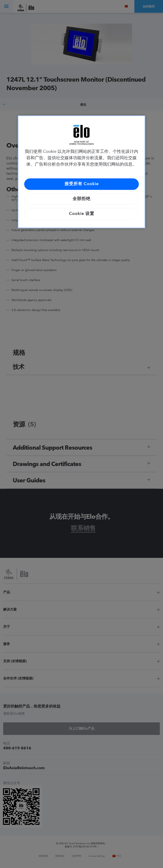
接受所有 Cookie (82, 184)
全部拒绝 (81, 199)
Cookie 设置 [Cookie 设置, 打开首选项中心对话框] (82, 214)
